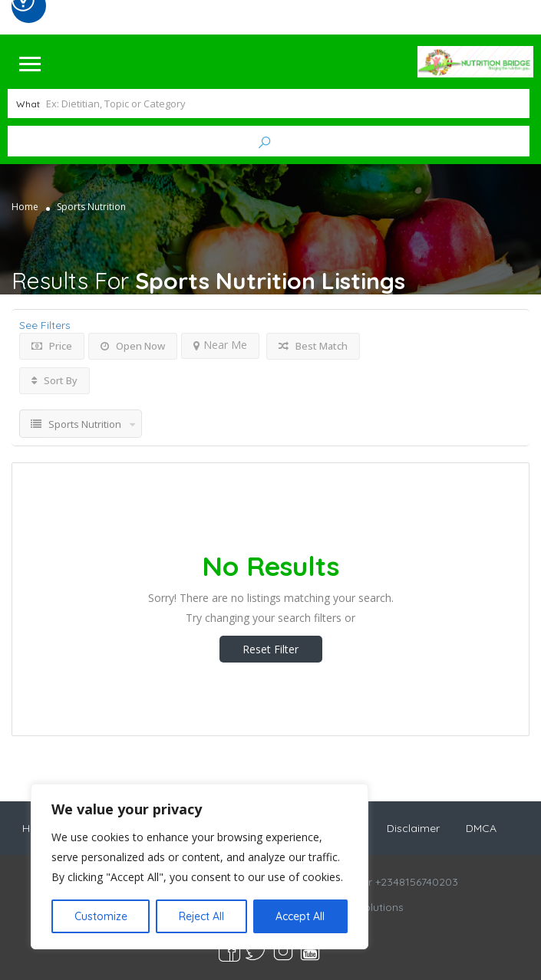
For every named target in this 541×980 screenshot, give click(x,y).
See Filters (45, 324)
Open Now (133, 344)
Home (25, 205)
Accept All (300, 916)
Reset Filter (270, 648)
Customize (101, 916)
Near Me (220, 343)
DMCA (481, 827)
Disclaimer (413, 827)
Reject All (201, 916)
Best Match (313, 344)
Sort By (54, 379)
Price (52, 344)
